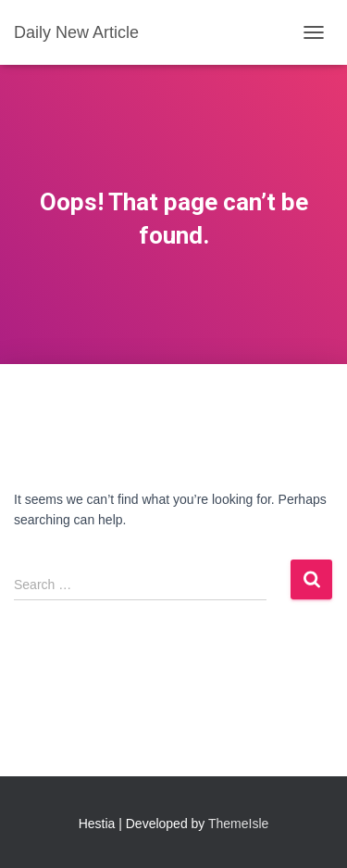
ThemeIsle (238, 824)
